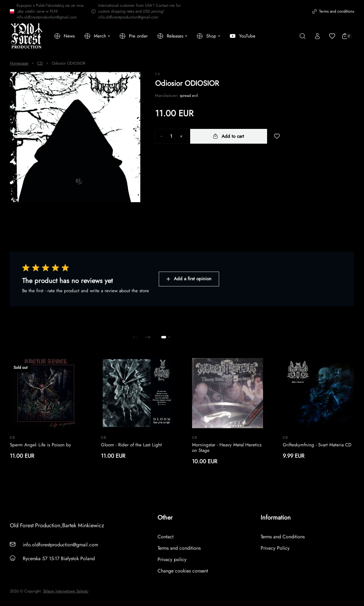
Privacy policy (172, 559)
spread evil (189, 96)
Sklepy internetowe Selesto (66, 591)
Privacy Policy (275, 548)
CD (40, 63)
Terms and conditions (333, 11)
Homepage (19, 63)
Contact (166, 537)
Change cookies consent (183, 571)
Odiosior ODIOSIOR (68, 63)
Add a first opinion (189, 279)
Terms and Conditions (283, 537)
